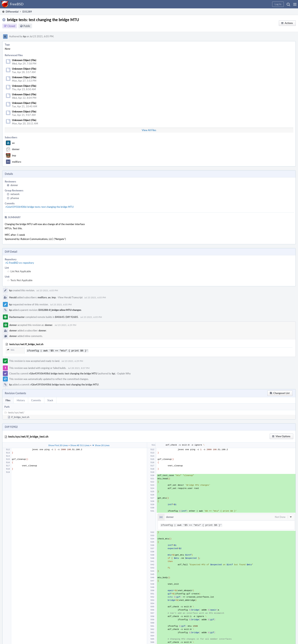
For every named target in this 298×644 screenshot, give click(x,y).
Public (27, 26)
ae (13, 143)
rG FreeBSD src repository (20, 263)
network (15, 194)
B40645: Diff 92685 (67, 317)
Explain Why (124, 373)
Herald (13, 297)
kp (25, 36)
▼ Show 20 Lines (101, 445)
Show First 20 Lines (58, 445)
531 (11, 350)
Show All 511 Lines (80, 445)
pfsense (15, 198)
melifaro (17, 162)
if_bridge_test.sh (20, 417)
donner (16, 149)
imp (14, 155)
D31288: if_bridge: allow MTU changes (60, 310)
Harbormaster (17, 317)
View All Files (149, 130)
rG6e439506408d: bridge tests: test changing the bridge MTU (40, 207)
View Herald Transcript (70, 297)
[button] (295, 4)
